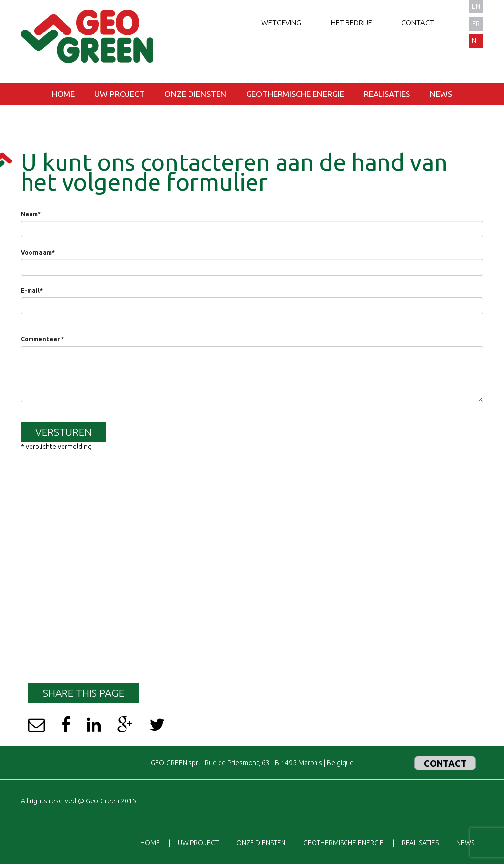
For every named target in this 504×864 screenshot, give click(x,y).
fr (476, 24)
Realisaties (387, 94)
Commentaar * (42, 339)
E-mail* (32, 291)
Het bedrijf (351, 22)
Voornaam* (38, 252)
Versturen (63, 432)
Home (63, 94)
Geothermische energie (295, 94)
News (441, 94)
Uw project (120, 94)
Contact (418, 22)
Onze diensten (195, 94)
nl (476, 41)
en (476, 6)
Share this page (83, 693)
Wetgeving (281, 22)
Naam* (31, 214)
